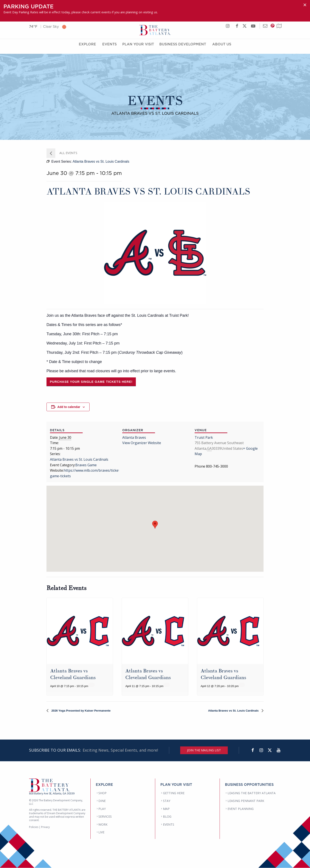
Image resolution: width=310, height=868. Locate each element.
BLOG (167, 817)
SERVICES (105, 817)
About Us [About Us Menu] (222, 48)
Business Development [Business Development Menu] (183, 48)
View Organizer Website (142, 443)
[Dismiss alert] (305, 5)
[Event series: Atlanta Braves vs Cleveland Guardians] (91, 685)
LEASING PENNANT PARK (246, 801)
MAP (166, 809)
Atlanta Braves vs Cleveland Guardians (74, 674)
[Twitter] (270, 751)
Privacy (45, 827)
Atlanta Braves (134, 437)
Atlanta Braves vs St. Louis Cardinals (79, 459)
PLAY (102, 809)
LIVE (101, 832)
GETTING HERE (174, 793)
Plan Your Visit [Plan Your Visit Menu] (138, 48)
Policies (34, 827)
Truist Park (204, 437)
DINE (102, 801)
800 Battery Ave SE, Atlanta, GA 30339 (52, 794)
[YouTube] (278, 751)
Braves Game (86, 465)
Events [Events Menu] (109, 48)
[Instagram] (261, 751)
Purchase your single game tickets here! (91, 382)
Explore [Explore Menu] (87, 48)
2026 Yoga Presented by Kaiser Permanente (87, 711)
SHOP (102, 793)
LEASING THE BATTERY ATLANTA (252, 793)
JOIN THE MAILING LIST (204, 750)
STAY (167, 801)
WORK (103, 825)
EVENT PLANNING (241, 809)
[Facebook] (253, 751)
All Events (68, 153)
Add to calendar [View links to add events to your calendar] (69, 407)
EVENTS (169, 825)
